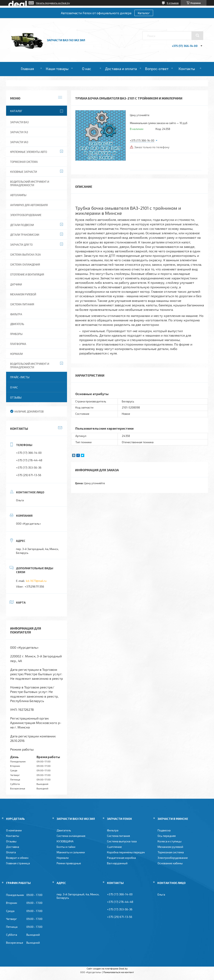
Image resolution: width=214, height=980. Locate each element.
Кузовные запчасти (24, 172)
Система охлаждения (25, 265)
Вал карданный (117, 863)
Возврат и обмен (17, 858)
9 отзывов (173, 3)
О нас (87, 69)
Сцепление (114, 847)
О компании (14, 830)
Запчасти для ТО (21, 245)
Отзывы (16, 397)
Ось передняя (167, 836)
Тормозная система (24, 162)
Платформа (18, 344)
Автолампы (18, 195)
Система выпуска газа (25, 255)
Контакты (187, 69)
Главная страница (18, 863)
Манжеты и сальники (71, 852)
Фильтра (16, 314)
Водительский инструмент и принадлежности (30, 183)
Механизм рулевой (23, 294)
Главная (27, 69)
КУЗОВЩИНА (65, 841)
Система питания (22, 304)
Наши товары (57, 69)
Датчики (16, 284)
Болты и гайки (66, 847)
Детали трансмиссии (25, 235)
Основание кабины (170, 863)
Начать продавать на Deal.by (53, 3)
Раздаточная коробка (121, 858)
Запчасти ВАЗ (19, 122)
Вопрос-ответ (157, 69)
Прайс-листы (20, 377)
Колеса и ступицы (170, 841)
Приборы (16, 334)
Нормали (16, 354)
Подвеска (164, 830)
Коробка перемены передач (126, 852)
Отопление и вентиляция (27, 274)
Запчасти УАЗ (19, 142)
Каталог (144, 13)
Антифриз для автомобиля (29, 205)
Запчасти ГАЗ (19, 132)
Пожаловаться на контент (119, 972)
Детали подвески (22, 225)
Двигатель (17, 324)
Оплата (11, 852)
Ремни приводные (69, 863)
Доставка (13, 847)
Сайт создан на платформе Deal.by (107, 968)
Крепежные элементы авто (29, 152)
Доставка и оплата (121, 69)
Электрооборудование (26, 215)
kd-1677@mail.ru (36, 581)
